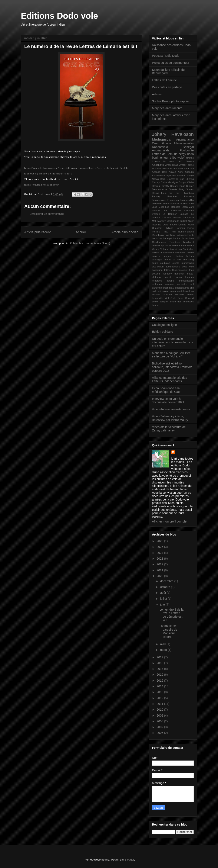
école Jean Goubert (182, 298)
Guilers (184, 203)
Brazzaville (173, 179)
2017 (160, 669)
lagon (179, 277)
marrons (170, 284)
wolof (181, 158)
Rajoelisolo (158, 235)
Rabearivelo (160, 147)
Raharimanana (186, 232)
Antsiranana (158, 176)
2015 (160, 681)
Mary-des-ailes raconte (167, 108)
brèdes (190, 256)
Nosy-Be (157, 225)
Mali (154, 221)
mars (164, 650)
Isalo (191, 203)
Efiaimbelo (188, 193)
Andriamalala (161, 150)
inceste (169, 277)
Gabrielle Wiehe (161, 203)
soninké (168, 295)
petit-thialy (169, 288)
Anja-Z (172, 172)
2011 (160, 704)
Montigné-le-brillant (177, 221)
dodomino (157, 270)
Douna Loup (159, 193)
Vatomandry (188, 245)
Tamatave (175, 242)
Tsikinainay (158, 245)
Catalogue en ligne (164, 325)
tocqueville (158, 298)
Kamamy (189, 210)
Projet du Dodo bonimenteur (171, 63)
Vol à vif (165, 249)
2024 (160, 553)
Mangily (162, 221)
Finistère (172, 196)
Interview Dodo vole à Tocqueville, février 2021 (168, 401)
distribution (158, 267)
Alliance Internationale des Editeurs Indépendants (169, 380)
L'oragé (156, 214)
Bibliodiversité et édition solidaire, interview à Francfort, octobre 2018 (172, 367)
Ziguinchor (188, 249)
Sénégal (188, 147)
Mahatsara (188, 218)
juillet (164, 599)
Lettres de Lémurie (164, 80)
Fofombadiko (187, 200)
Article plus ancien (125, 232)
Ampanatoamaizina (184, 168)
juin (163, 604)
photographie (182, 288)
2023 (160, 559)
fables (167, 270)
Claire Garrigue (169, 182)
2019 (160, 657)
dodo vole (188, 267)
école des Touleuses (182, 302)
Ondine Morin (186, 225)
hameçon (179, 274)
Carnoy (156, 182)
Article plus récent (37, 232)
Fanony (156, 196)
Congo (182, 182)
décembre (167, 581)
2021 (160, 570)
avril (163, 644)
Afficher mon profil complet (170, 521)
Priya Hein (169, 232)
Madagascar (162, 139)
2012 (160, 698)
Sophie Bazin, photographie (170, 101)
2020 (160, 576)
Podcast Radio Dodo (166, 56)
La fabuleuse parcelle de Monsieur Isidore (168, 631)
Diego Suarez (186, 186)
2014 (160, 686)
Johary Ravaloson (173, 134)
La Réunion (170, 214)
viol (167, 298)
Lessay (177, 218)
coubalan (165, 263)
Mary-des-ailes (184, 143)
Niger (191, 221)
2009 (160, 716)
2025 (160, 547)
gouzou (156, 274)
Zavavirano (176, 249)
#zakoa (156, 161)
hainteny (167, 274)
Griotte (167, 143)
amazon (156, 256)
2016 (160, 675)
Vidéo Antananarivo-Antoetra (171, 409)
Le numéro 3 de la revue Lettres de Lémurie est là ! (171, 615)
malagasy (157, 284)
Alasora (190, 161)
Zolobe (156, 253)
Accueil (81, 232)
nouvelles (182, 284)
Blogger (129, 860)
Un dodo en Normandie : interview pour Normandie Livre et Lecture (173, 342)
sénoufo (179, 295)
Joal (165, 210)
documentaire (173, 267)
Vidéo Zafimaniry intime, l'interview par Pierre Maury (170, 418)
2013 (160, 692)
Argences (171, 176)
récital (181, 291)
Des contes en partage (167, 87)
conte (155, 263)
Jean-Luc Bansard (170, 207)
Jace (155, 207)
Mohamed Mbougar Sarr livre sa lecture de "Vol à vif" (171, 355)
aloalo (191, 253)
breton (179, 256)
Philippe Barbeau (175, 228)
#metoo (190, 158)
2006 (160, 733)
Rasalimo (170, 235)
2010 (160, 710)
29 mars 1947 (173, 161)
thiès (173, 158)
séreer (190, 295)
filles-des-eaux (180, 270)
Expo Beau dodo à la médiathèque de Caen (167, 390)
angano (168, 256)
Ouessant (157, 228)
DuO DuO (175, 193)
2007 (160, 727)
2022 (160, 564)
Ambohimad (172, 165)
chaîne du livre (173, 260)
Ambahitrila (158, 165)
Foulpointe (187, 150)
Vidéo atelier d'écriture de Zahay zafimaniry (169, 429)
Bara (163, 179)
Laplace (184, 214)
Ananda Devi (159, 172)
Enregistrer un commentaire (47, 214)
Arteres (157, 94)
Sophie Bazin (180, 238)
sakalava (189, 291)
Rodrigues (181, 235)
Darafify (165, 186)
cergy (182, 154)
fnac (191, 270)
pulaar (173, 291)
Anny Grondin (186, 172)
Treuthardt (188, 242)
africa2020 (181, 253)
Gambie (175, 203)
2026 (160, 541)
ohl (192, 284)
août (163, 593)
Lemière (167, 218)
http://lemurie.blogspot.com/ (42, 185)
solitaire (156, 295)
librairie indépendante (180, 281)
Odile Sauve (170, 225)
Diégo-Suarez (186, 189)
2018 (160, 663)
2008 (160, 721)
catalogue (157, 260)
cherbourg (188, 260)
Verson (156, 249)
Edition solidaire (163, 332)
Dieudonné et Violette (165, 189)
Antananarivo (185, 139)
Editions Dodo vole (59, 16)
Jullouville (176, 210)
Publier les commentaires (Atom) (90, 243)
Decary (174, 186)
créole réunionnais (183, 263)
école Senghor (160, 302)
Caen (156, 143)
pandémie (157, 288)
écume (156, 305)
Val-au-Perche (172, 245)
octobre (166, 587)
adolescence (167, 253)
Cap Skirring (187, 179)
